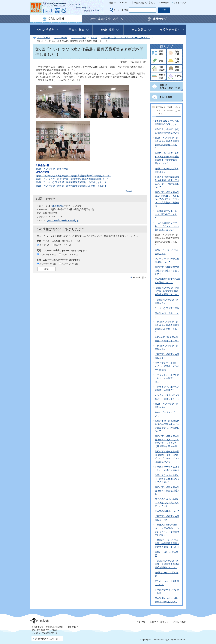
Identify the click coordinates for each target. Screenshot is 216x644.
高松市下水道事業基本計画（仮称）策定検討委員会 (167, 491)
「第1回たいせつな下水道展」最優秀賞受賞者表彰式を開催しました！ (167, 564)
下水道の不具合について (167, 511)
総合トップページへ (118, 3)
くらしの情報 (61, 38)
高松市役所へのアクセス (48, 639)
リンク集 (141, 622)
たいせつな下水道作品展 (167, 308)
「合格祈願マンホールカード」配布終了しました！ (167, 214)
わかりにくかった (70, 254)
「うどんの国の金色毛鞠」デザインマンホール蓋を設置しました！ (167, 226)
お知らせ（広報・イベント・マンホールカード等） (126, 38)
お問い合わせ (180, 622)
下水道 (94, 38)
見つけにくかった (70, 264)
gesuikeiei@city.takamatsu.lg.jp (63, 220)
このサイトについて (159, 622)
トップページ (43, 38)
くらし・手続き (79, 38)
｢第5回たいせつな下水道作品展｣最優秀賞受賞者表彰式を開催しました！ (167, 291)
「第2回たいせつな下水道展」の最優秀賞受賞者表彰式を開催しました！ (167, 544)
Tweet (129, 191)
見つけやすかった (48, 264)
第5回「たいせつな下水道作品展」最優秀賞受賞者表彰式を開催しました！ (73, 176)
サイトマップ (180, 3)
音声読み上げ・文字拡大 (143, 3)
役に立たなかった (64, 245)
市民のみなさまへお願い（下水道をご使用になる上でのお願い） (167, 479)
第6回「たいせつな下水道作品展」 (53, 169)
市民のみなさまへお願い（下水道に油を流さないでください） (167, 503)
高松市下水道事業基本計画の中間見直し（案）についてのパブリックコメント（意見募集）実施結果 (167, 199)
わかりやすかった (48, 254)
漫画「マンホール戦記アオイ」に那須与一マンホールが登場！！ (167, 366)
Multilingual (164, 3)
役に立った (45, 245)
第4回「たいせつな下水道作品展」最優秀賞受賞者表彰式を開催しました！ (73, 179)
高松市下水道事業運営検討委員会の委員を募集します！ (167, 271)
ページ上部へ (140, 277)
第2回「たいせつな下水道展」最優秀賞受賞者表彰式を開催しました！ (71, 182)
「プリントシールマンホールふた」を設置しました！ (167, 378)
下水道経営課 (57, 206)
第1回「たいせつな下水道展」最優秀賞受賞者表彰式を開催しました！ (71, 186)
